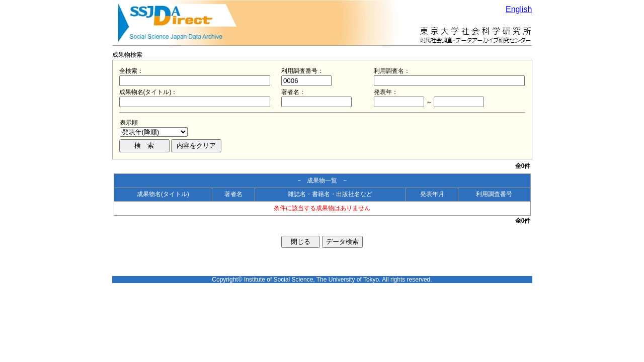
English (519, 9)
